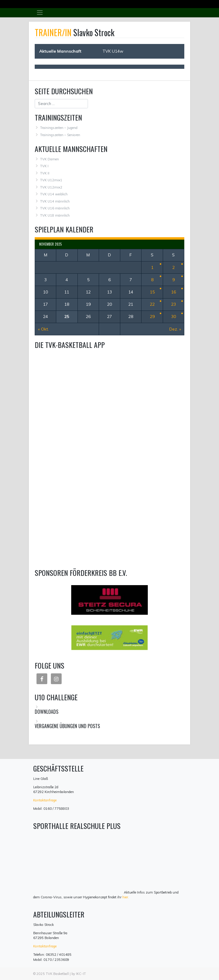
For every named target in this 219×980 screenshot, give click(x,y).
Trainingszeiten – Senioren (60, 135)
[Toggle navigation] (40, 13)
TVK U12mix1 (51, 180)
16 (174, 292)
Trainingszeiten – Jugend (59, 128)
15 (152, 292)
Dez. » (175, 329)
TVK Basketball (57, 974)
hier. (126, 897)
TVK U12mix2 (51, 187)
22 (152, 304)
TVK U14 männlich (55, 201)
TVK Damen (50, 159)
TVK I (44, 166)
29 (152, 316)
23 (174, 304)
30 (174, 316)
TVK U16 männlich (55, 208)
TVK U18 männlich (55, 215)
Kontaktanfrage (45, 800)
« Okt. (43, 329)
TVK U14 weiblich (54, 194)
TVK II (45, 173)
